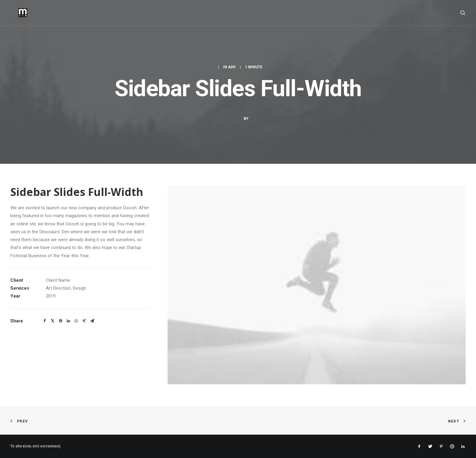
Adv (232, 67)
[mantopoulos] (15, 13)
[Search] (463, 13)
